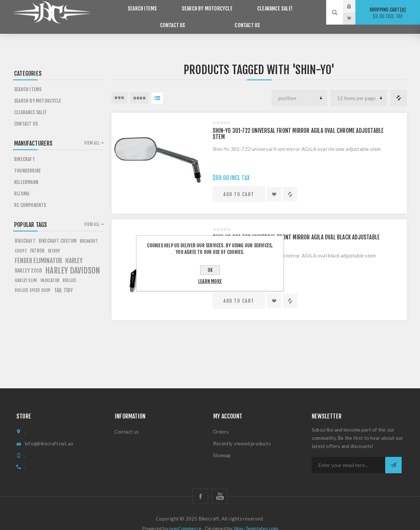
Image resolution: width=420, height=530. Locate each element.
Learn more (210, 281)
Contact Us (297, 6)
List (157, 89)
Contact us (218, 19)
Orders (221, 422)
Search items (125, 6)
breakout (89, 232)
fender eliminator (38, 252)
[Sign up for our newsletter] (348, 456)
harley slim (26, 271)
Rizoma (22, 184)
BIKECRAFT (25, 232)
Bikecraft (25, 150)
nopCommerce (186, 519)
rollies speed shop (33, 281)
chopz (21, 242)
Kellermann (26, 173)
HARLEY (74, 252)
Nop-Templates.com (256, 519)
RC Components (30, 196)
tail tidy (64, 281)
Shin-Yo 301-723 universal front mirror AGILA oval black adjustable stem (296, 231)
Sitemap (222, 446)
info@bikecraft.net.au (49, 434)
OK (210, 270)
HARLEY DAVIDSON (73, 261)
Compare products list (399, 89)
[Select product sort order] (299, 89)
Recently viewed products (242, 434)
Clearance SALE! (248, 6)
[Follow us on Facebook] (200, 487)
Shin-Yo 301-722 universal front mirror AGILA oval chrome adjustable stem (298, 125)
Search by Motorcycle (185, 6)
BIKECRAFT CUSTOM (58, 232)
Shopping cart (388, 13)
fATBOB (37, 242)
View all (92, 134)
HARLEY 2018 (28, 261)
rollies (69, 271)
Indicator (50, 271)
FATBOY (54, 242)
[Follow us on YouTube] (220, 487)
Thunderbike (27, 162)
